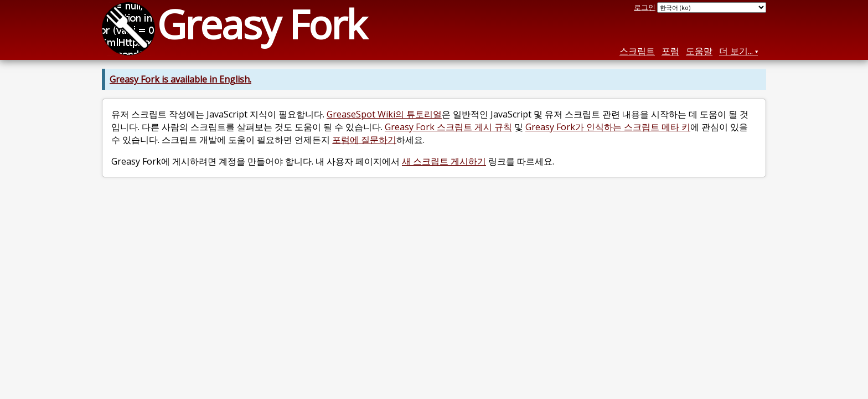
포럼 (670, 51)
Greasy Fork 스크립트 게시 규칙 (448, 127)
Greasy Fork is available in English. (180, 79)
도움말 (699, 51)
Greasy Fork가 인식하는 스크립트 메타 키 (608, 127)
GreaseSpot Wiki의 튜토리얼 (384, 114)
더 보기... (736, 51)
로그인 (645, 7)
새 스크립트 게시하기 (444, 161)
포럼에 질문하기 (364, 140)
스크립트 (637, 51)
